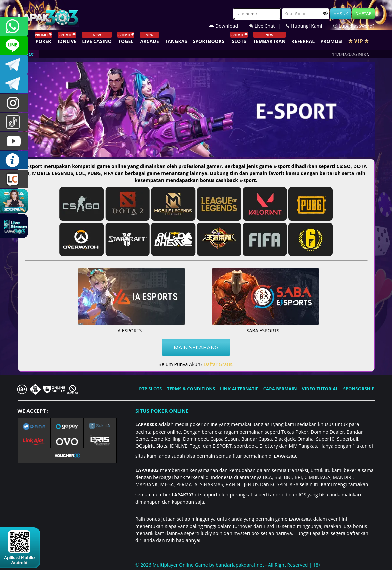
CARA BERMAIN (280, 389)
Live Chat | (268, 26)
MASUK (341, 14)
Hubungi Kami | (310, 26)
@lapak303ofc (14, 122)
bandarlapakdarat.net (240, 565)
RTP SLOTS (150, 389)
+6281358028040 (14, 26)
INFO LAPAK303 (14, 160)
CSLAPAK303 (14, 45)
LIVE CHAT (14, 179)
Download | (229, 26)
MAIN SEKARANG (196, 347)
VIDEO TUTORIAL (320, 389)
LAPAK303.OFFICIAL (14, 141)
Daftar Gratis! (219, 364)
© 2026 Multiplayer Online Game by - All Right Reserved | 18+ (228, 565)
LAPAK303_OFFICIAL (14, 84)
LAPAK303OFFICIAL (14, 65)
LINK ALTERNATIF (239, 389)
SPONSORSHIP (359, 389)
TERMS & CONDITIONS (191, 389)
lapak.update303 (14, 103)
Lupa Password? (354, 26)
